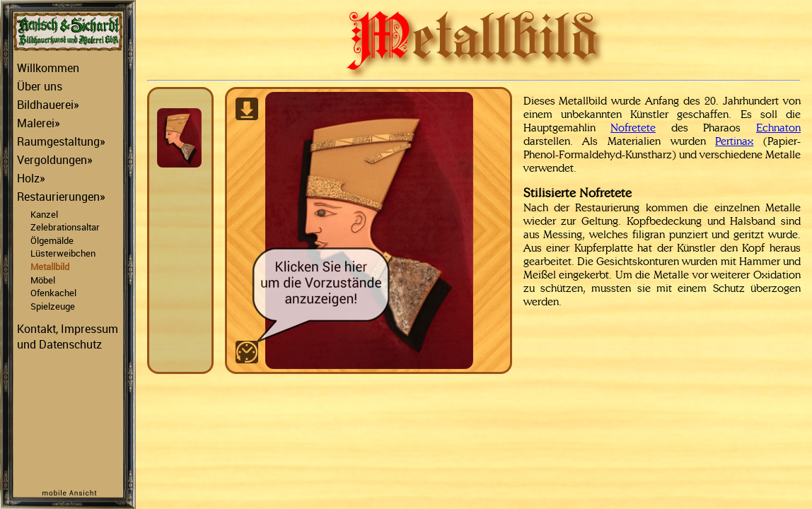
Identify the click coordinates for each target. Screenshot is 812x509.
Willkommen (48, 68)
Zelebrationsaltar (65, 227)
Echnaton (778, 128)
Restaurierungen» (61, 197)
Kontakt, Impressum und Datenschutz (68, 337)
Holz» (31, 178)
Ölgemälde (52, 240)
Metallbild (50, 267)
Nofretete (633, 128)
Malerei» (39, 123)
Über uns (40, 86)
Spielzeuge (53, 306)
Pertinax (734, 141)
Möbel (43, 280)
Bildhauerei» (48, 105)
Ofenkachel (53, 293)
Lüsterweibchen (63, 253)
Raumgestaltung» (61, 141)
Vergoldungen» (55, 160)
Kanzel (44, 214)
